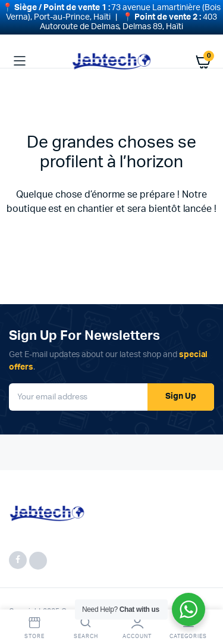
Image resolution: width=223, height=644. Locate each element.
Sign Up (181, 392)
